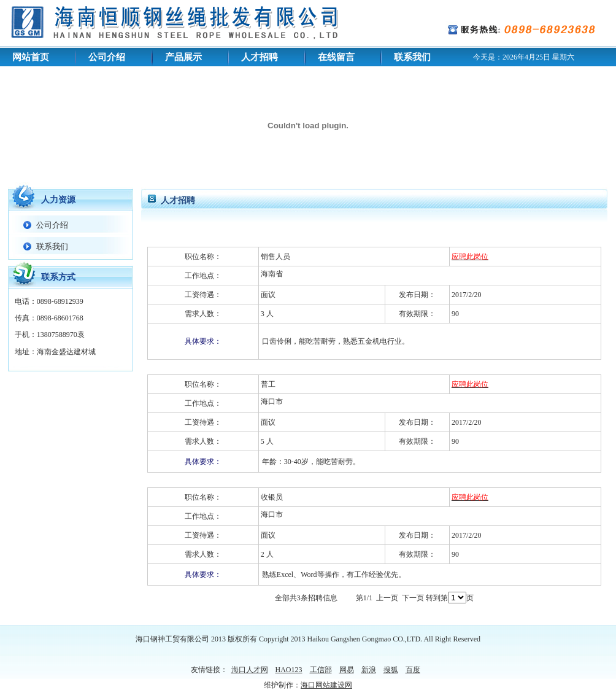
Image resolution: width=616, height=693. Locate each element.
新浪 (369, 670)
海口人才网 (250, 670)
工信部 (321, 670)
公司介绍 (107, 57)
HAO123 (289, 670)
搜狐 (391, 670)
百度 (413, 670)
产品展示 (183, 57)
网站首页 (31, 57)
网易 (347, 670)
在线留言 (336, 57)
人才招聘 (260, 57)
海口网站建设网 (326, 685)
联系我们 (412, 57)
